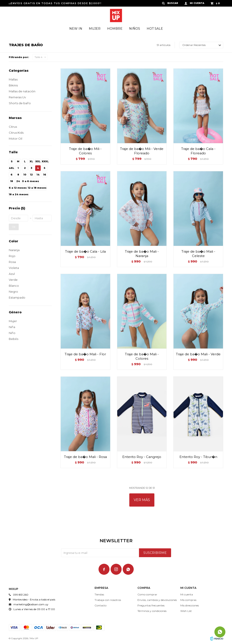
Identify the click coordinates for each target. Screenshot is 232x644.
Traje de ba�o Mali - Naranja (142, 254)
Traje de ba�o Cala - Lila (85, 251)
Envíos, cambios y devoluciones (157, 600)
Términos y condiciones (152, 611)
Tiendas (99, 594)
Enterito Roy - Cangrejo (142, 457)
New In (76, 29)
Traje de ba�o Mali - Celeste (198, 254)
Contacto (100, 605)
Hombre (115, 29)
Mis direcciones (190, 605)
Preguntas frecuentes (151, 605)
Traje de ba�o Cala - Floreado (198, 151)
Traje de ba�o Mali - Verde (198, 354)
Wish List (186, 611)
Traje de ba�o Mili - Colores (85, 151)
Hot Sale (155, 29)
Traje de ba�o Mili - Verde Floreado (142, 151)
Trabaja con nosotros (108, 600)
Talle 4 (38, 57)
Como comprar (147, 594)
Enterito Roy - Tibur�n (198, 457)
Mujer (95, 29)
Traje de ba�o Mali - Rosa (85, 457)
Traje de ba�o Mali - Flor (85, 354)
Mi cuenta (187, 594)
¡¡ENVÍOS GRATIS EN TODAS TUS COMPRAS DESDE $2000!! (55, 3)
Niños (135, 29)
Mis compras (188, 600)
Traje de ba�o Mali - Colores (142, 356)
